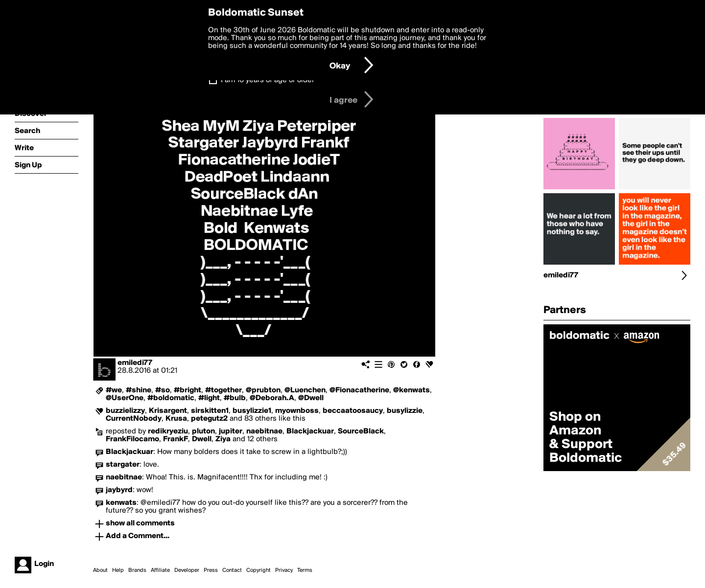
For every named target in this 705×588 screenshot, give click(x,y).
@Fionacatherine (359, 390)
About (100, 570)
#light (209, 398)
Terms (305, 570)
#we (114, 390)
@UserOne (125, 398)
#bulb (235, 398)
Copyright (258, 570)
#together (223, 390)
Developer (187, 570)
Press (211, 570)
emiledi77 (135, 363)
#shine (139, 390)
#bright (188, 390)
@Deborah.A (272, 398)
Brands (137, 570)
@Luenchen (305, 390)
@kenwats (411, 390)
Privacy (284, 570)
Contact (232, 570)
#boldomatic (171, 398)
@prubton (263, 390)
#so (163, 390)
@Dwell (311, 398)
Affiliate (160, 570)
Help (118, 570)
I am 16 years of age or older (268, 80)
